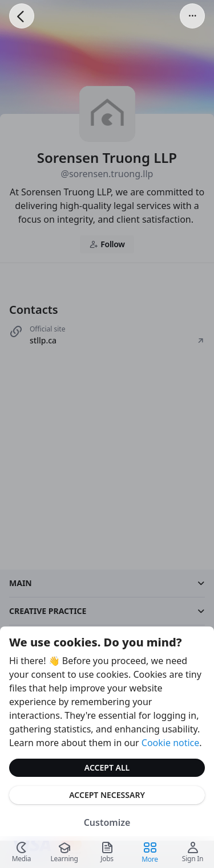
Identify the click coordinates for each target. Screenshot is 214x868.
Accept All (107, 767)
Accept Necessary (107, 795)
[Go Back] (22, 16)
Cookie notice (171, 743)
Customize (107, 822)
